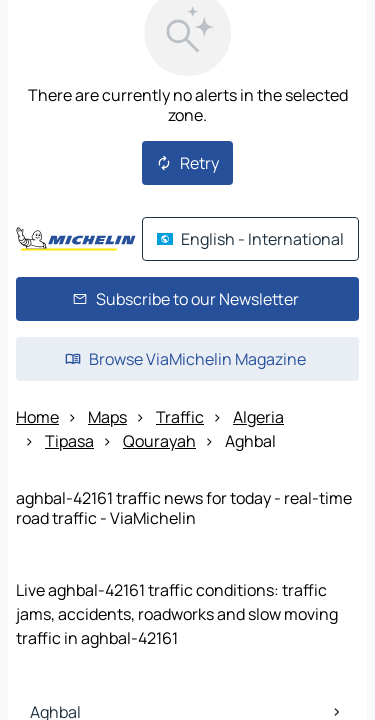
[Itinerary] (310, 402)
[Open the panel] (187, 452)
